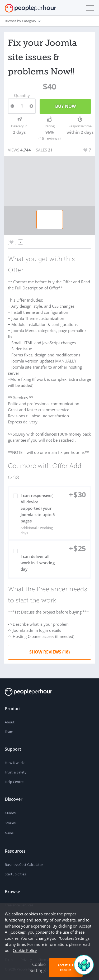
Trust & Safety (16, 772)
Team (9, 732)
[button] (89, 8)
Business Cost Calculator (24, 865)
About (10, 722)
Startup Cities (15, 874)
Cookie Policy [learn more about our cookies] (25, 950)
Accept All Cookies (66, 968)
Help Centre (14, 782)
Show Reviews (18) (49, 652)
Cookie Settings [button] (38, 967)
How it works (15, 763)
